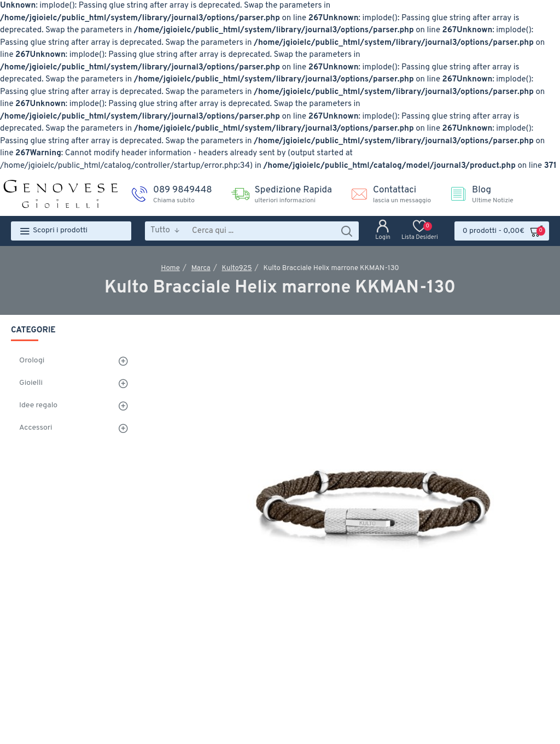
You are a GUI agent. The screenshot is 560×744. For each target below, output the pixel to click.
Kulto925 (237, 268)
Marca (201, 268)
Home (170, 268)
